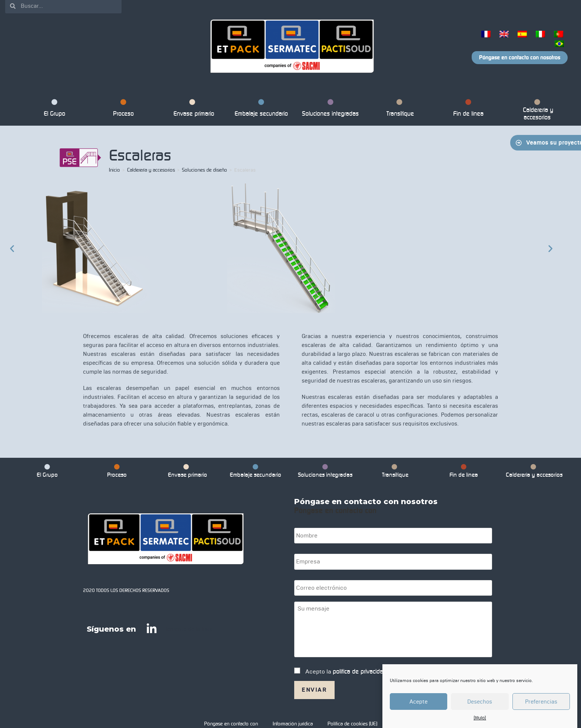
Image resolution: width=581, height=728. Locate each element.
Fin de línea (468, 109)
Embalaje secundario (261, 109)
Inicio (114, 170)
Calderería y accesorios (537, 111)
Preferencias (541, 702)
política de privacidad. (360, 669)
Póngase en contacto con (231, 716)
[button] (12, 248)
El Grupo (54, 109)
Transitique (399, 109)
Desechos (480, 702)
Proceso (123, 109)
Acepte (419, 702)
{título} (480, 718)
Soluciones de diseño (205, 170)
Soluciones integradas (330, 109)
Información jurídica (293, 716)
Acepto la (346, 670)
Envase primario (192, 109)
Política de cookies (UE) (352, 716)
